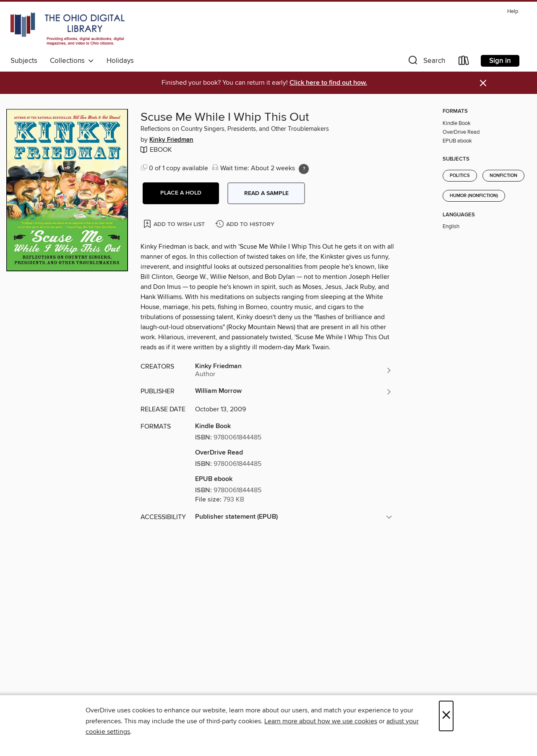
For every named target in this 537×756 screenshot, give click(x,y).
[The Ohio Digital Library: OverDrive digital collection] (68, 29)
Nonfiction (503, 176)
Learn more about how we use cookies (321, 721)
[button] (426, 62)
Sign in (500, 61)
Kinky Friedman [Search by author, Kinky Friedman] (171, 140)
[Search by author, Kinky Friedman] (294, 370)
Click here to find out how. (328, 83)
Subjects (24, 61)
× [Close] (446, 716)
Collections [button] (72, 61)
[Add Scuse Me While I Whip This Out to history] (246, 225)
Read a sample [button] (266, 193)
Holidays (120, 61)
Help (513, 12)
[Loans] (464, 62)
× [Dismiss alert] (483, 83)
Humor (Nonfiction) (474, 196)
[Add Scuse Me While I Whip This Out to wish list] (175, 224)
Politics (460, 176)
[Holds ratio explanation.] (304, 169)
